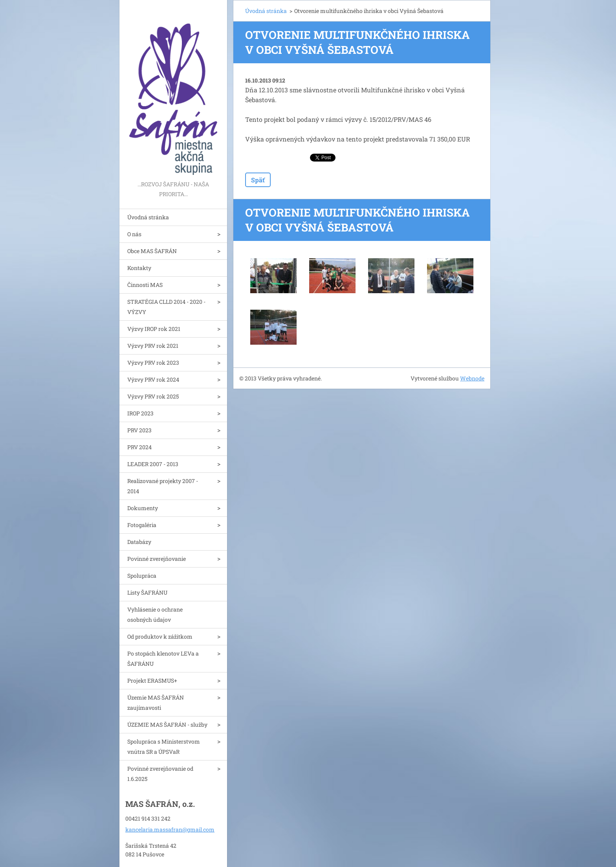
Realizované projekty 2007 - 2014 (163, 486)
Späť (258, 180)
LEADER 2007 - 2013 (153, 464)
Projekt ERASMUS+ (152, 681)
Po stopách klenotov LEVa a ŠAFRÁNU (163, 659)
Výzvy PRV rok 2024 (153, 379)
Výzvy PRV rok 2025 (153, 396)
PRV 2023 (139, 430)
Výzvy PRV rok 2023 (153, 363)
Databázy (139, 542)
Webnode (472, 378)
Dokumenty (143, 508)
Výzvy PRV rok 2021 (153, 346)
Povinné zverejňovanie (157, 559)
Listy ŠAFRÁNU (147, 592)
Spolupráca (142, 576)
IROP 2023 (140, 413)
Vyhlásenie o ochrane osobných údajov (155, 614)
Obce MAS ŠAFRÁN (152, 251)
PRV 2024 (139, 447)
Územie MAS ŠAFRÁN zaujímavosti (156, 703)
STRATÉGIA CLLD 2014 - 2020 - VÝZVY (166, 307)
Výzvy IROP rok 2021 (154, 329)
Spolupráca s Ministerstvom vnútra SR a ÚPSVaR (164, 747)
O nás (134, 234)
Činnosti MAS (145, 285)
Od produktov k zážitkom (160, 636)
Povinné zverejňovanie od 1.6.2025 (160, 774)
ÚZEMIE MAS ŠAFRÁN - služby (167, 725)
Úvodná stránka (148, 217)
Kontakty (139, 268)
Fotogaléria (142, 525)
